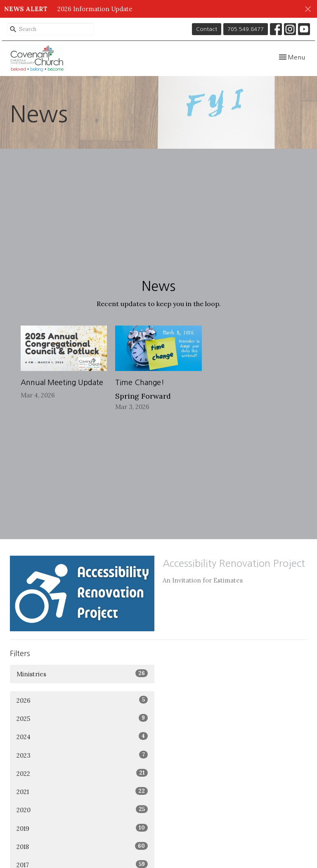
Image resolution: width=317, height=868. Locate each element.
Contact (207, 29)
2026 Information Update (95, 9)
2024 (82, 736)
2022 (82, 773)
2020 (82, 810)
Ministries (82, 674)
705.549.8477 (246, 29)
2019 (82, 828)
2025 (82, 718)
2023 (82, 755)
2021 (82, 791)
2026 (82, 700)
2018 (82, 846)
